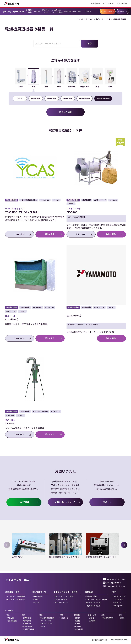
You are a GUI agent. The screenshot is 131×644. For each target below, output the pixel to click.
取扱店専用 (121, 4)
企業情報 (95, 4)
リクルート (107, 4)
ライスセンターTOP (85, 19)
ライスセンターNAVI (13, 11)
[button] (124, 545)
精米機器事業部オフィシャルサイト (63, 557)
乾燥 (108, 19)
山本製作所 (12, 3)
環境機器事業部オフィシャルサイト (100, 557)
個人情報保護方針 (99, 640)
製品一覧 (100, 19)
